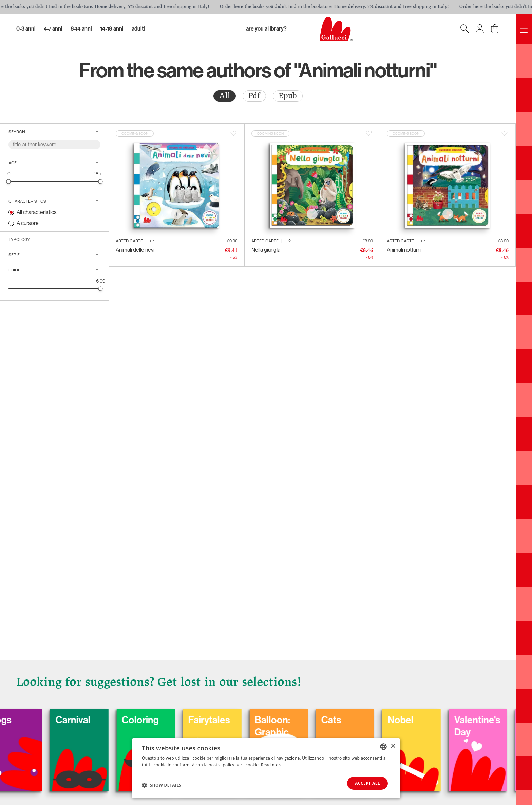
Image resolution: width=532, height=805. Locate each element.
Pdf (254, 96)
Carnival (116, 718)
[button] (162, 785)
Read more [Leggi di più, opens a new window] (272, 765)
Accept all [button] (367, 783)
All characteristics (37, 212)
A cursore (28, 223)
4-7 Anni (53, 29)
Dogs (41, 718)
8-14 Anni (81, 29)
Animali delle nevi (135, 250)
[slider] (9, 181)
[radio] (225, 96)
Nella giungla (266, 250)
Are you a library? (266, 29)
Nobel (450, 718)
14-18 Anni (112, 29)
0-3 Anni (26, 29)
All (225, 96)
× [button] (393, 746)
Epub (288, 96)
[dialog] (266, 768)
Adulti (138, 29)
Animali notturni (404, 250)
